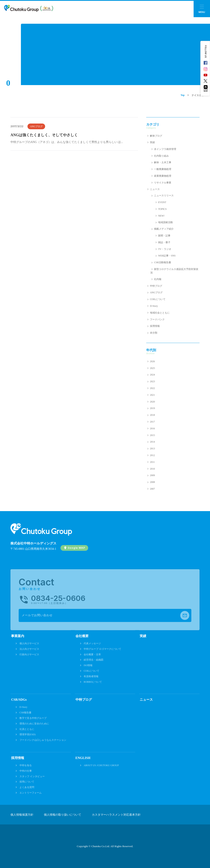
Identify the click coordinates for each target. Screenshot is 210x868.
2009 (152, 475)
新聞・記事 (164, 236)
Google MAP (76, 548)
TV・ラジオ (165, 249)
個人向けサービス (29, 643)
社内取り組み (161, 156)
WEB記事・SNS (167, 256)
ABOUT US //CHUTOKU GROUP (101, 765)
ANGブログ (36, 126)
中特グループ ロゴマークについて (102, 649)
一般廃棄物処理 (163, 169)
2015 (152, 435)
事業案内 (18, 636)
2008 (152, 482)
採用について (27, 782)
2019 (152, 408)
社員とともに (27, 729)
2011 (152, 462)
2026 (152, 361)
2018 (152, 415)
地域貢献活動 (165, 222)
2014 (152, 442)
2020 (152, 402)
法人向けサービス (29, 649)
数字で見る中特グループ (33, 718)
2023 (152, 381)
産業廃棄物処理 (163, 176)
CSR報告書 (26, 713)
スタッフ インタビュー (32, 776)
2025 (152, 368)
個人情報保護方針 (22, 815)
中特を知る (26, 765)
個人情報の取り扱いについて (63, 815)
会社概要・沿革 (92, 654)
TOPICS (162, 209)
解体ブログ (156, 136)
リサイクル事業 (163, 183)
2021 (152, 395)
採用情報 (155, 326)
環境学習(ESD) (28, 734)
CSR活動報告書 (163, 262)
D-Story (154, 306)
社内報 (158, 279)
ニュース (155, 189)
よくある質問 (27, 787)
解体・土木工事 (163, 162)
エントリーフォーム (31, 793)
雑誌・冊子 (164, 242)
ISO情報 (88, 665)
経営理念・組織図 (94, 660)
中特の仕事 (26, 771)
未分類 (154, 333)
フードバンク (157, 319)
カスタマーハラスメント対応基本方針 (116, 815)
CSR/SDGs (19, 700)
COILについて (158, 299)
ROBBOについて (93, 682)
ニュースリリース (164, 196)
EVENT (162, 202)
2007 (152, 489)
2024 (152, 375)
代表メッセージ (92, 643)
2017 (152, 422)
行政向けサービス (29, 654)
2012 (152, 455)
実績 (152, 142)
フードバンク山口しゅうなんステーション (43, 740)
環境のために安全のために (34, 724)
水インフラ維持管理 (165, 149)
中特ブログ (156, 286)
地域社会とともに (160, 313)
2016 (152, 428)
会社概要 (82, 636)
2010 (152, 469)
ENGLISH (83, 758)
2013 (152, 449)
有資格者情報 (91, 676)
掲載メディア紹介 (164, 229)
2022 (152, 388)
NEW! (161, 216)
